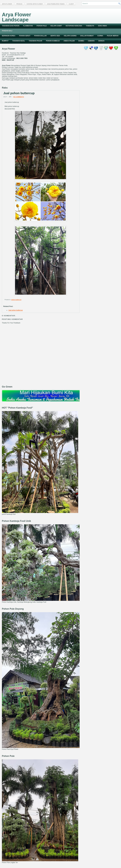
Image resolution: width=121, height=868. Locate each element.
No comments (19, 97)
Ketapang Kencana (74, 26)
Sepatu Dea (55, 36)
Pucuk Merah (113, 36)
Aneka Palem (69, 41)
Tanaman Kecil (19, 41)
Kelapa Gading (70, 36)
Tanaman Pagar (35, 41)
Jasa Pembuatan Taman (56, 4)
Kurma (100, 36)
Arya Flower (7, 4)
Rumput (5, 41)
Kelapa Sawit (56, 26)
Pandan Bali (7, 31)
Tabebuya (90, 26)
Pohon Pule (42, 26)
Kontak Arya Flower (35, 4)
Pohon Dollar (40, 36)
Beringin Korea (9, 36)
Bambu (81, 41)
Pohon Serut (25, 36)
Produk (19, 4)
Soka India (102, 26)
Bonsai (101, 41)
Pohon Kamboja (53, 41)
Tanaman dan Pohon (11, 26)
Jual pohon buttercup (19, 93)
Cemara (91, 41)
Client (71, 4)
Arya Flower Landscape (16, 17)
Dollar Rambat (87, 36)
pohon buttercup (16, 300)
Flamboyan (28, 26)
